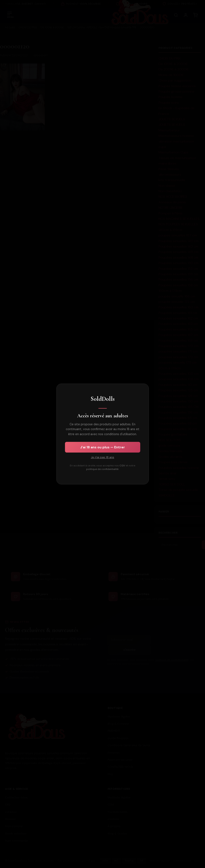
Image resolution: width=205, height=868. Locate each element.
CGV (122, 466)
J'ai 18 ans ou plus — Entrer (102, 447)
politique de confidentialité (102, 469)
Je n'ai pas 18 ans (102, 457)
